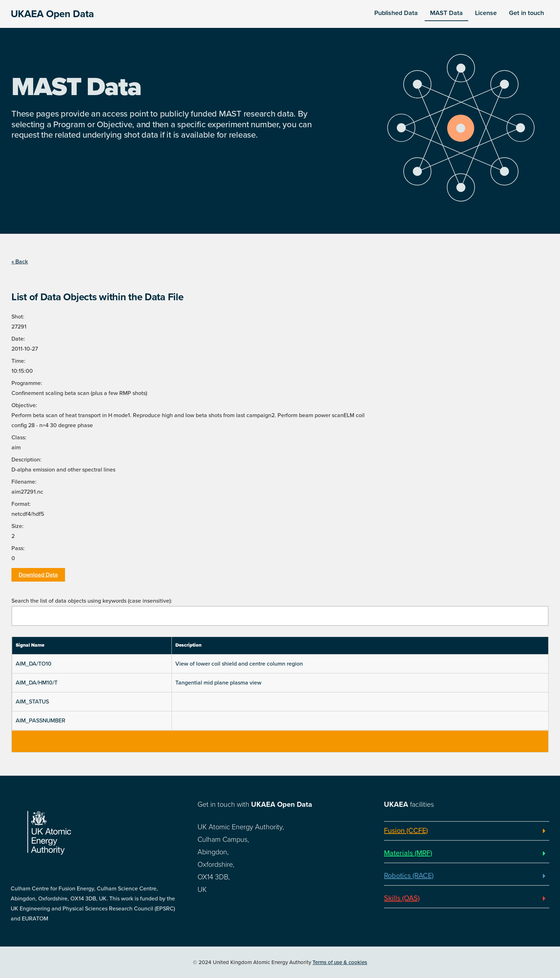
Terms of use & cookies (340, 962)
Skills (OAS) (402, 898)
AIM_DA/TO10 (34, 664)
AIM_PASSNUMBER (41, 721)
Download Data (38, 575)
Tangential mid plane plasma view (218, 683)
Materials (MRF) (408, 853)
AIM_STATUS (32, 702)
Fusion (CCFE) (406, 831)
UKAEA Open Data (52, 14)
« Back (20, 262)
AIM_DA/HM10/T (37, 683)
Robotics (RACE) (409, 876)
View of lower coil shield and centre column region (239, 664)
